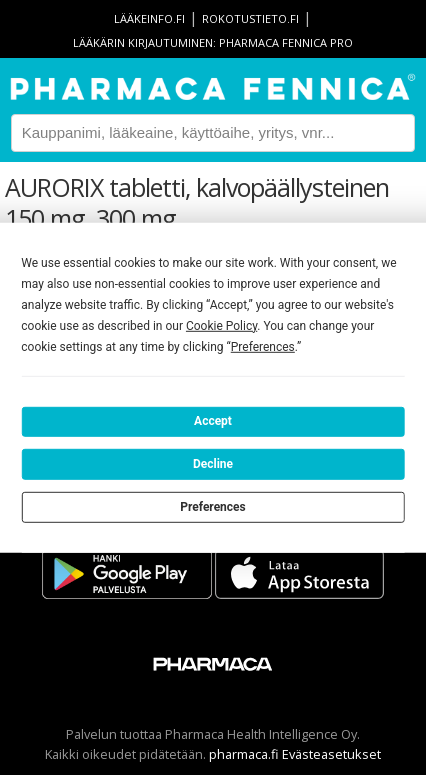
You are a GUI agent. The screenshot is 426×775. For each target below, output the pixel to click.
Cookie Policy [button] (221, 325)
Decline (213, 464)
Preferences (213, 506)
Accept (213, 421)
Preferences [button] (263, 346)
